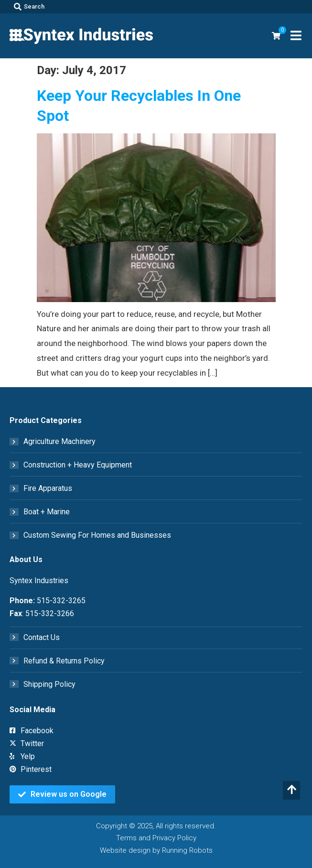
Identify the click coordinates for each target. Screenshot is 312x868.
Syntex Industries (39, 580)
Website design (125, 850)
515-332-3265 (61, 601)
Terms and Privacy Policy (156, 838)
